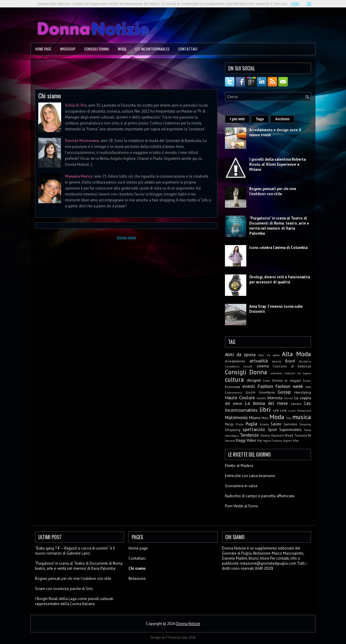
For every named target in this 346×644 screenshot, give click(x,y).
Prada (240, 424)
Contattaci (188, 49)
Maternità (304, 411)
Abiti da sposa (240, 354)
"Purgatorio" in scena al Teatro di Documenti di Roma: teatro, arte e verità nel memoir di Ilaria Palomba (279, 226)
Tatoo (307, 430)
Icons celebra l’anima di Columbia (278, 248)
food (308, 387)
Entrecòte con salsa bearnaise (250, 476)
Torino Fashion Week (277, 435)
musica (302, 417)
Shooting (305, 424)
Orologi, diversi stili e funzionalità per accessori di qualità (280, 280)
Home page (43, 49)
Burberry (305, 361)
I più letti (237, 119)
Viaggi (241, 440)
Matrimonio (236, 417)
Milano (255, 418)
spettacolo (254, 429)
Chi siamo (50, 96)
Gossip (284, 392)
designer (254, 380)
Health (261, 398)
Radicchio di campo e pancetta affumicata (260, 496)
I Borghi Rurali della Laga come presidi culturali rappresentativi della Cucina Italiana (74, 601)
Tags (260, 119)
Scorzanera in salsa (241, 486)
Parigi (229, 424)
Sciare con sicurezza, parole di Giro (64, 589)
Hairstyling (303, 392)
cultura (234, 379)
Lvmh (292, 411)
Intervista (275, 398)
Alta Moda (296, 354)
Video (251, 440)
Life (276, 410)
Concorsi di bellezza (292, 366)
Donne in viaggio (287, 380)
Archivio (282, 119)
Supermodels (290, 430)
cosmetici (276, 373)
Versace (230, 441)
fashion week (289, 386)
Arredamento (235, 361)
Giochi (250, 392)
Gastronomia (234, 392)
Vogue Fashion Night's (277, 441)
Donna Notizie (188, 624)
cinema (263, 366)
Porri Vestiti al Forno (242, 506)
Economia (232, 387)
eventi (249, 386)
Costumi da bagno (298, 373)
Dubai (307, 381)
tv (310, 435)
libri (265, 409)
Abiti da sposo (269, 355)
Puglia (251, 424)
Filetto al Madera (239, 466)
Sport (272, 430)
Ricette (264, 424)
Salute (276, 424)
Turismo (301, 435)
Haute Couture (240, 397)
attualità (259, 361)
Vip (259, 440)
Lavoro (296, 404)
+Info (295, 4)
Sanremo (290, 424)
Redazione (137, 579)
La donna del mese (266, 403)
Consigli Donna (97, 49)
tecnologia (232, 435)
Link (283, 410)
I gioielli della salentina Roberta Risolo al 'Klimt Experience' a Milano (277, 164)
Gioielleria (267, 392)
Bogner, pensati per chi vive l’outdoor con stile (273, 191)
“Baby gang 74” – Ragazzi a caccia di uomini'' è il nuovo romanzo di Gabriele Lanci (75, 551)
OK (309, 4)
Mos (289, 418)
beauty (277, 361)
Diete (266, 381)
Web (296, 441)
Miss (265, 418)
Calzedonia (232, 366)
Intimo (288, 398)
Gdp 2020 (188, 637)
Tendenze (249, 435)
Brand (290, 361)
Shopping (233, 430)
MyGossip (68, 49)
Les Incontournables (152, 49)
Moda (122, 49)
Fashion (265, 386)
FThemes (173, 637)
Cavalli (248, 366)
